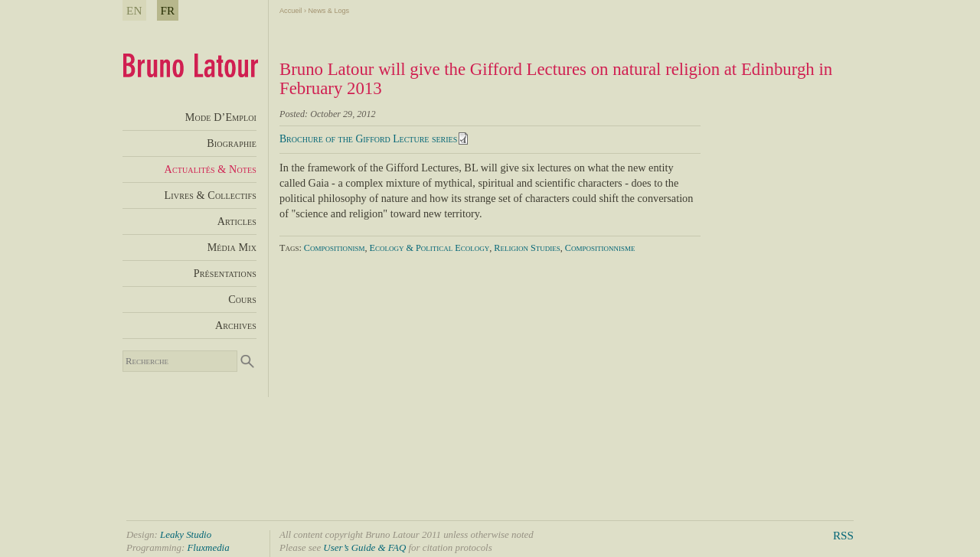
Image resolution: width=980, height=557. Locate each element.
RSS (843, 535)
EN (134, 10)
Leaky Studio (186, 534)
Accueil (291, 11)
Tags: (292, 248)
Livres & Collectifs (211, 195)
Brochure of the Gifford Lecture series (368, 139)
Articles (237, 221)
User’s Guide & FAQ (364, 547)
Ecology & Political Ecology (430, 248)
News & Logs (328, 11)
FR (168, 10)
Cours (242, 299)
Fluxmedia (208, 547)
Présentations (225, 273)
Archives (236, 325)
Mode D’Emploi (221, 117)
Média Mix (232, 247)
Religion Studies (527, 248)
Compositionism (335, 248)
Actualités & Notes (211, 169)
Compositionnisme (600, 248)
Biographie (232, 143)
